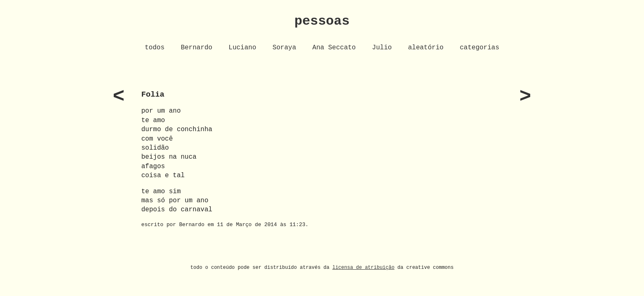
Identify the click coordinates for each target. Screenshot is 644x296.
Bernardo (197, 48)
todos (155, 48)
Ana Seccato (334, 48)
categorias (479, 48)
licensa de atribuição (363, 267)
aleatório (425, 48)
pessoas (322, 21)
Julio (382, 48)
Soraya (284, 48)
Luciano (243, 48)
